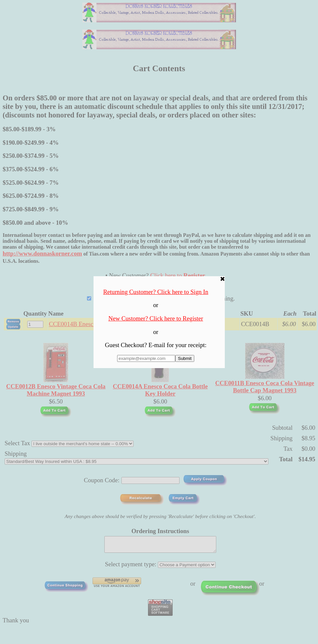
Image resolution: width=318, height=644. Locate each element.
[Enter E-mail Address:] (146, 358)
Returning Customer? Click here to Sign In (156, 292)
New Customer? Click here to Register (156, 318)
